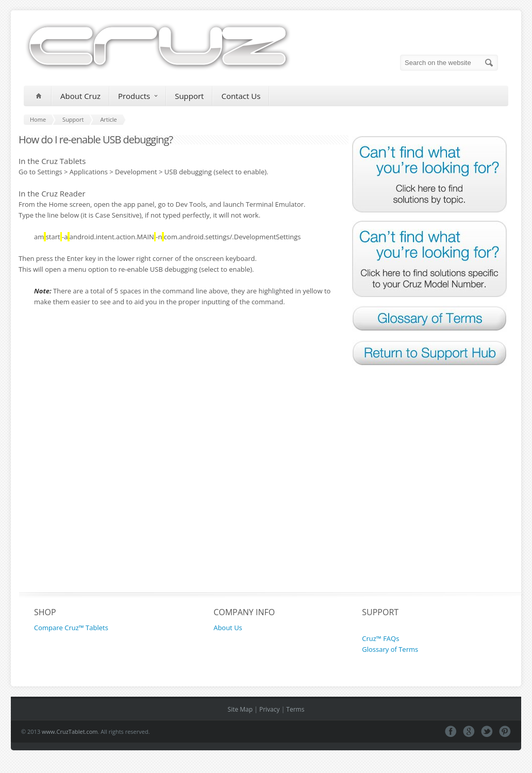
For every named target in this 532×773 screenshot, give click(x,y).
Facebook (451, 731)
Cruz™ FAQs (380, 638)
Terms (295, 709)
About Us (228, 628)
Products (138, 96)
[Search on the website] (449, 63)
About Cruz (80, 96)
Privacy (270, 709)
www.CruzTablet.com (70, 731)
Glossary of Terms (390, 649)
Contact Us (241, 96)
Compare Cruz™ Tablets (71, 628)
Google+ (469, 731)
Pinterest (505, 731)
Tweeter (487, 731)
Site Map (240, 709)
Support (189, 96)
